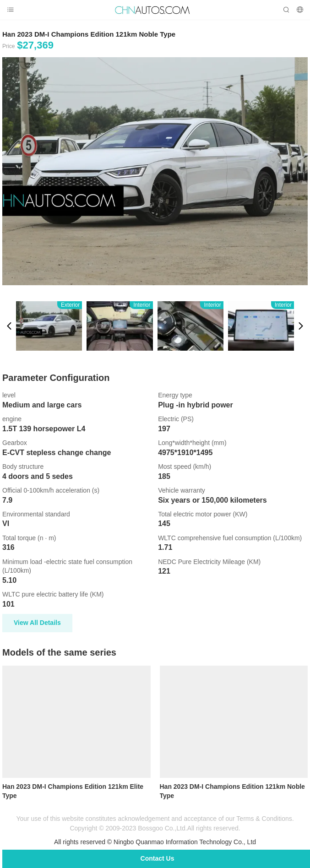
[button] (9, 326)
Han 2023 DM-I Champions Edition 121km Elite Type (73, 791)
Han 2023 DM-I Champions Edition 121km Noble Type (232, 791)
